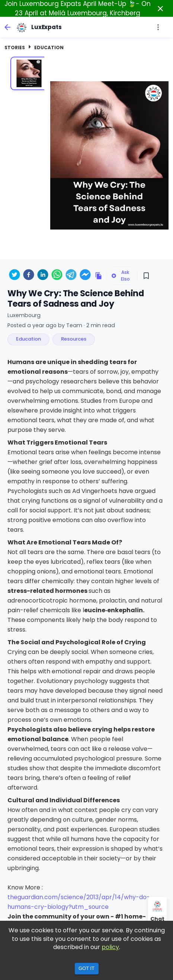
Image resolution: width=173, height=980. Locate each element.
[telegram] (71, 276)
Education (49, 48)
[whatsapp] (57, 276)
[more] (158, 27)
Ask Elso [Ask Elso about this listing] (121, 276)
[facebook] (29, 276)
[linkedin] (43, 276)
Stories (15, 48)
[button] (28, 339)
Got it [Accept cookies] (86, 968)
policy (110, 947)
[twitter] (15, 276)
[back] (7, 27)
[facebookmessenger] (85, 276)
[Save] (146, 276)
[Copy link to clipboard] (99, 276)
